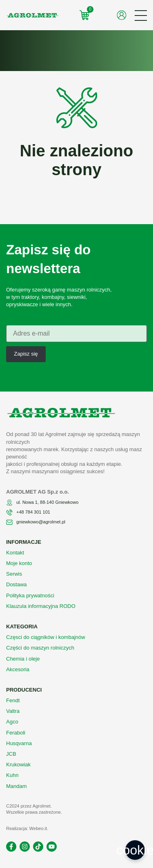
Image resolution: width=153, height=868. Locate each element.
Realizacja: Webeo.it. (27, 828)
